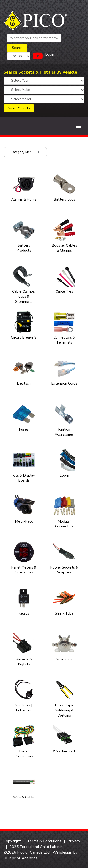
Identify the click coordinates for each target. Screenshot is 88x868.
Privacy (74, 841)
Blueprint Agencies (21, 858)
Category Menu (25, 152)
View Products (19, 108)
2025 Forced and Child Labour (36, 847)
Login (50, 54)
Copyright (12, 841)
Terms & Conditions (44, 841)
